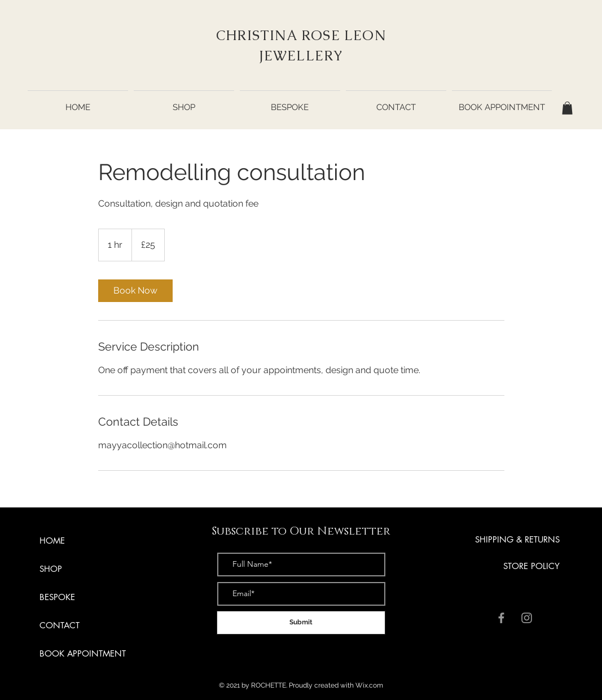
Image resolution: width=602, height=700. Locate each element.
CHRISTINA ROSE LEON (301, 35)
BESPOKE (57, 597)
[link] (135, 291)
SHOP (51, 569)
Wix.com (369, 685)
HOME (52, 541)
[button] (567, 108)
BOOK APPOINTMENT (83, 653)
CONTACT (60, 625)
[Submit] (301, 623)
